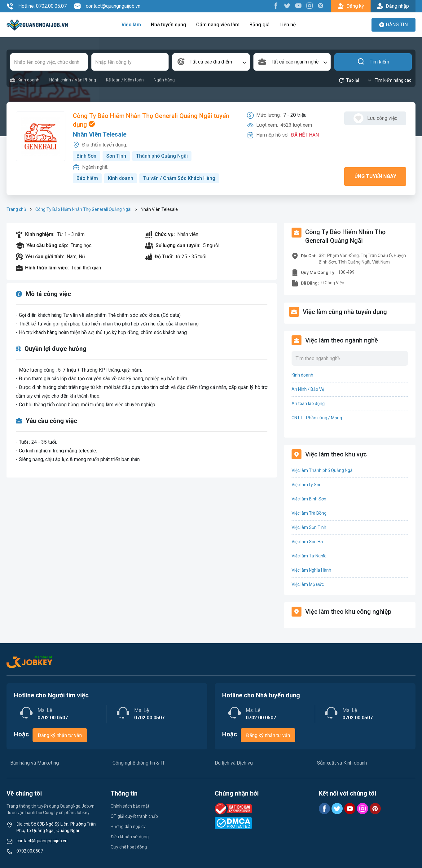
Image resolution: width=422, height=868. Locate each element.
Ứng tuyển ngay (375, 176)
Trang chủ (16, 209)
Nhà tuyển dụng (169, 25)
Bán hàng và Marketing (35, 763)
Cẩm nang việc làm (218, 25)
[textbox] (211, 62)
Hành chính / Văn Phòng (73, 80)
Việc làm (131, 25)
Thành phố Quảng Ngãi (162, 156)
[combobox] (211, 62)
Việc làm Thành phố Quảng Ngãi (323, 470)
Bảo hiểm (87, 178)
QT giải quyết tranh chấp (134, 816)
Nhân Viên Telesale (100, 134)
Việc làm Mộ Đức (308, 584)
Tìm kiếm (373, 62)
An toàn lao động (308, 403)
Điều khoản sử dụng (130, 837)
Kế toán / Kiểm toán (125, 80)
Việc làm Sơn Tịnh (309, 527)
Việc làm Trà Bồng (309, 513)
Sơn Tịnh (116, 156)
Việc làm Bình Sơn (309, 499)
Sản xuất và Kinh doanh (342, 763)
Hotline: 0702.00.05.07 (37, 6)
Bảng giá (259, 25)
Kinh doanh (25, 80)
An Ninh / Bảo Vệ (308, 389)
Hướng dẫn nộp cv (128, 827)
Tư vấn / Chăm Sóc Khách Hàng (179, 178)
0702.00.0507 (30, 851)
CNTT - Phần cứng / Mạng (317, 418)
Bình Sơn (86, 156)
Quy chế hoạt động (129, 847)
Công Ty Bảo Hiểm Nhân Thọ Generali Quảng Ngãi (83, 209)
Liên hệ (288, 25)
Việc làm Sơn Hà (307, 542)
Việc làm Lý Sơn (307, 485)
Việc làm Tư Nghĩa (309, 556)
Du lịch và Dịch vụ (234, 763)
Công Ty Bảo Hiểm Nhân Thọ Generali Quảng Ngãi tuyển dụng (151, 120)
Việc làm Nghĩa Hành (311, 570)
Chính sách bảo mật (130, 806)
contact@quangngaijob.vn (107, 6)
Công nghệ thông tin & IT (139, 763)
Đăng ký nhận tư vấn (60, 735)
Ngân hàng (164, 80)
